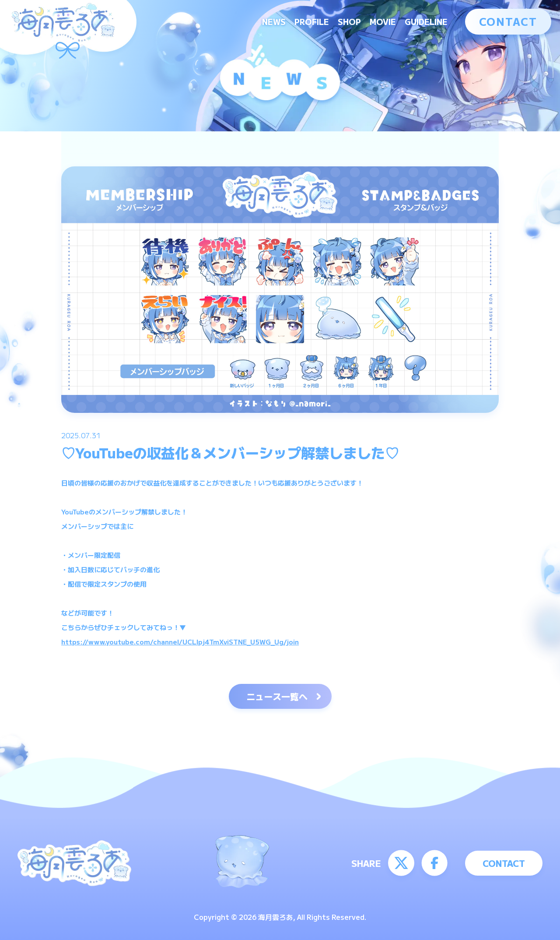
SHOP (349, 21)
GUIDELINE (426, 21)
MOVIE (383, 21)
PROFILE (312, 21)
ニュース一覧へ (277, 696)
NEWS (274, 21)
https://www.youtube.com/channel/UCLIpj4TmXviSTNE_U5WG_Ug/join (180, 642)
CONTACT (508, 21)
